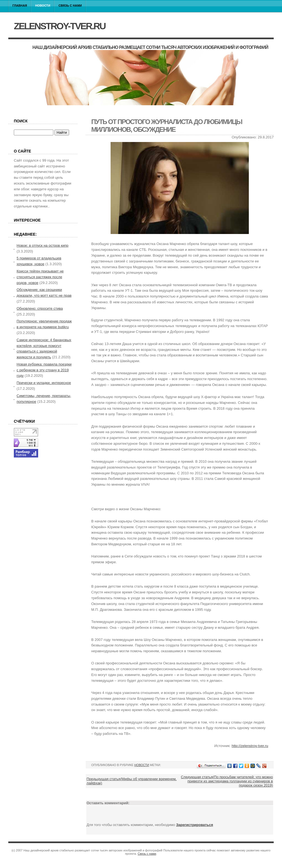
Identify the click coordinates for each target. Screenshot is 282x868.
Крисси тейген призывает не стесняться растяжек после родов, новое (40, 277)
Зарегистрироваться (195, 825)
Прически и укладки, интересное (44, 383)
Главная (20, 6)
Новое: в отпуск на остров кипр (43, 245)
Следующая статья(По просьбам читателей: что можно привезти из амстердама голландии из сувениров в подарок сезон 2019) (227, 781)
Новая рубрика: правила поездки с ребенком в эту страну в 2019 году (44, 370)
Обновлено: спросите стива (40, 308)
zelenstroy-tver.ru (60, 26)
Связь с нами (70, 6)
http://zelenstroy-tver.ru (250, 746)
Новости (43, 6)
